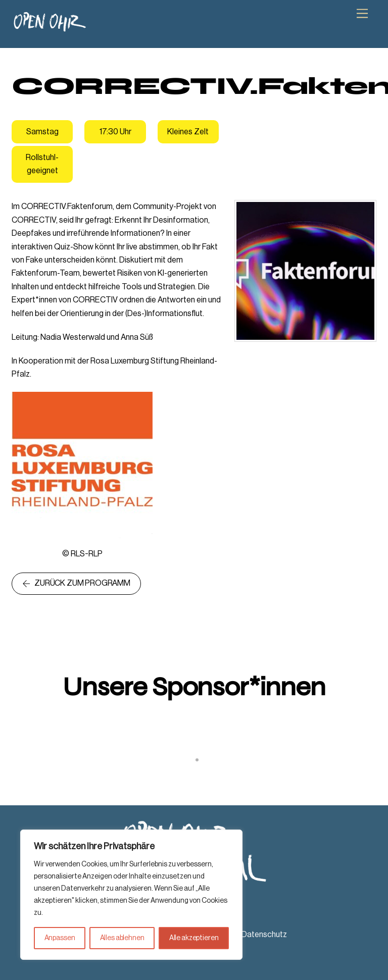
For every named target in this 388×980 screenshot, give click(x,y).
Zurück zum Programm (76, 584)
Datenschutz (264, 935)
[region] (131, 895)
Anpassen (60, 938)
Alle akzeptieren (194, 938)
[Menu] (362, 14)
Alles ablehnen (122, 938)
